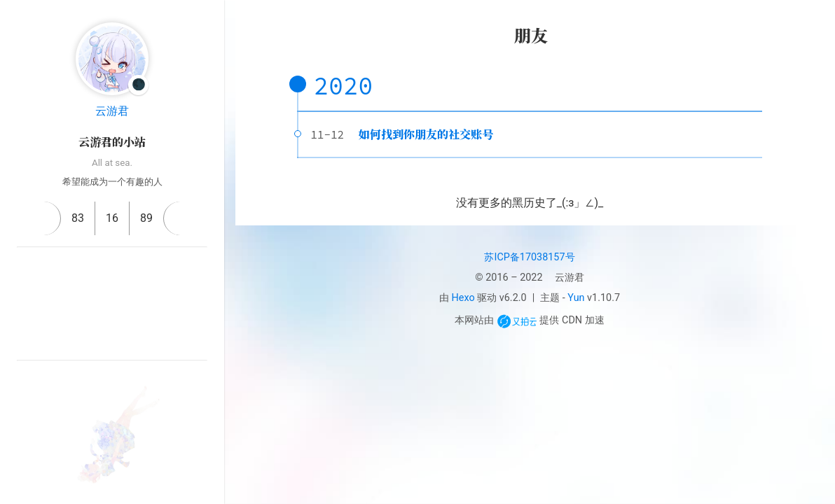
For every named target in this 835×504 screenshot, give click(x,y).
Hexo (463, 298)
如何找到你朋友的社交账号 (426, 134)
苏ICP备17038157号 (529, 257)
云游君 (112, 111)
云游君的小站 (112, 142)
